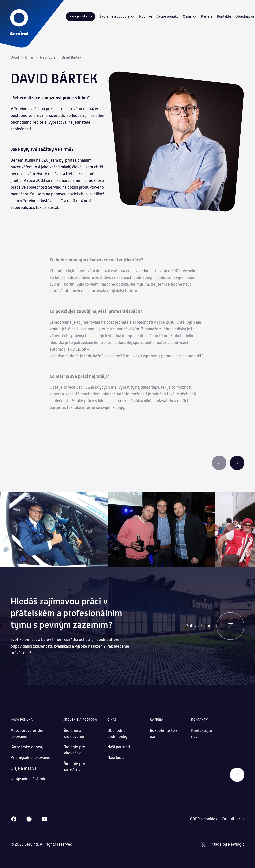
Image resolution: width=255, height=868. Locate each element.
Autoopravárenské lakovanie (27, 734)
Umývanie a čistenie (29, 779)
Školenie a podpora (117, 17)
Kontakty (224, 16)
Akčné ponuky (167, 16)
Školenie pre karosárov (74, 767)
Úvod (15, 57)
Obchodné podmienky (117, 734)
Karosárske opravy (27, 747)
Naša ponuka (81, 17)
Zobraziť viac (215, 626)
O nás (190, 17)
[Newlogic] (223, 844)
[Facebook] (14, 819)
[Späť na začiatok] (237, 775)
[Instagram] (29, 819)
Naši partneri (119, 747)
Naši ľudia (48, 57)
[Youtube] (44, 819)
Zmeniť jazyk (233, 819)
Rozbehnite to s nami (164, 734)
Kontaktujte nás (202, 734)
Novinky (146, 16)
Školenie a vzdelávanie (74, 734)
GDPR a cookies (204, 819)
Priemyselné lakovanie (31, 758)
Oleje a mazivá (24, 768)
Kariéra (207, 16)
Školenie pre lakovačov (74, 750)
